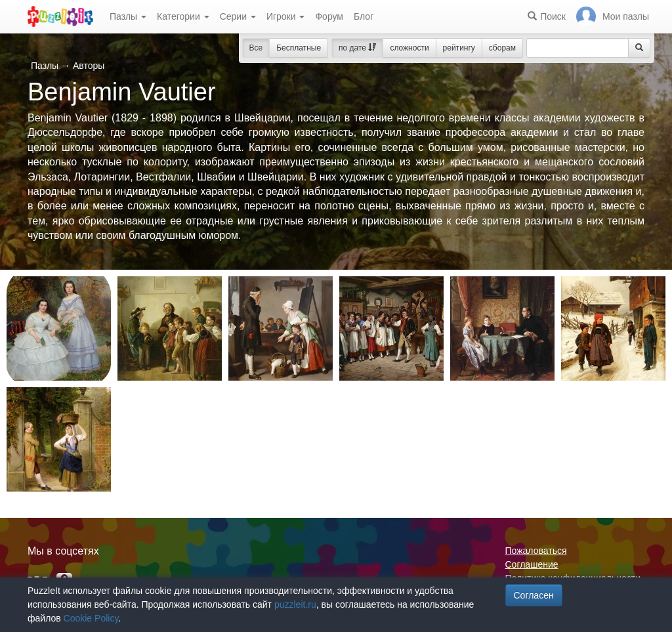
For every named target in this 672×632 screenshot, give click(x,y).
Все (256, 48)
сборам (502, 48)
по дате (357, 48)
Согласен (534, 595)
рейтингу (459, 48)
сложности (409, 48)
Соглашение (532, 564)
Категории (183, 16)
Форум (329, 16)
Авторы (89, 66)
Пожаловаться (536, 551)
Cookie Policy (91, 618)
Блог (364, 16)
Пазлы (128, 16)
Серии (238, 16)
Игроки (286, 16)
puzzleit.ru (295, 604)
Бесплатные (299, 48)
